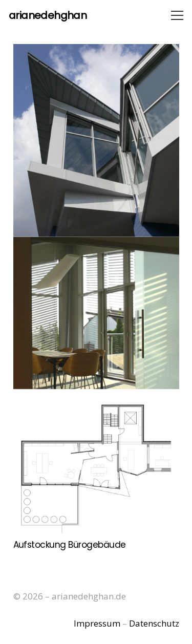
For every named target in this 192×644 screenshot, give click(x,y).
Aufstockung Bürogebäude (70, 545)
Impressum (97, 623)
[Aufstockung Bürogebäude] (96, 290)
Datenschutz (154, 623)
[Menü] (177, 15)
